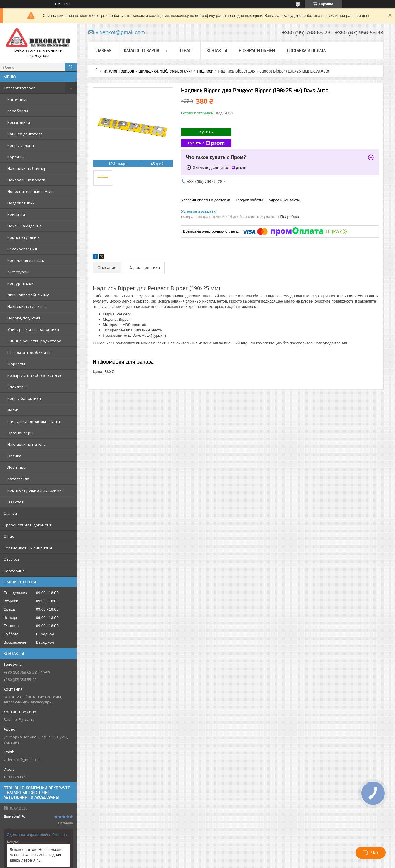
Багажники (18, 99)
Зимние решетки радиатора (34, 341)
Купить (206, 132)
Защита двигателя (25, 134)
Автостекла (18, 479)
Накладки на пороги (26, 180)
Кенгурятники (20, 283)
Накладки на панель (27, 444)
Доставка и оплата (306, 50)
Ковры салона (21, 145)
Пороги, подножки (24, 318)
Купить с (206, 143)
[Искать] (71, 67)
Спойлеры (17, 387)
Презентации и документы (29, 525)
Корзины (16, 157)
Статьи (10, 513)
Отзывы (11, 559)
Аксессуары (18, 272)
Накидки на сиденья (27, 306)
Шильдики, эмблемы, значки (34, 421)
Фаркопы (16, 364)
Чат (371, 853)
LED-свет (15, 502)
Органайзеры (20, 433)
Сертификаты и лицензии (28, 548)
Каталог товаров (20, 88)
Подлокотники (21, 203)
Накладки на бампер (27, 168)
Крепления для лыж (26, 260)
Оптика (14, 456)
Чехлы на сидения (24, 226)
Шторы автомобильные (30, 352)
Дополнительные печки (30, 191)
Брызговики (19, 122)
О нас (9, 536)
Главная (103, 50)
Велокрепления (22, 249)
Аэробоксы (18, 111)
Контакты (217, 50)
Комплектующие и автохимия (35, 490)
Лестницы (17, 467)
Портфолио (14, 571)
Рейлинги (16, 214)
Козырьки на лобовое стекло (35, 375)
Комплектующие (23, 237)
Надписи (205, 71)
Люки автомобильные (28, 295)
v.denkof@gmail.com (22, 759)
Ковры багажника (24, 398)
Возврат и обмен (257, 50)
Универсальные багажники (33, 329)
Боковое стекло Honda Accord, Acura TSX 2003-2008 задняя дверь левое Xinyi (37, 855)
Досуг (13, 410)
